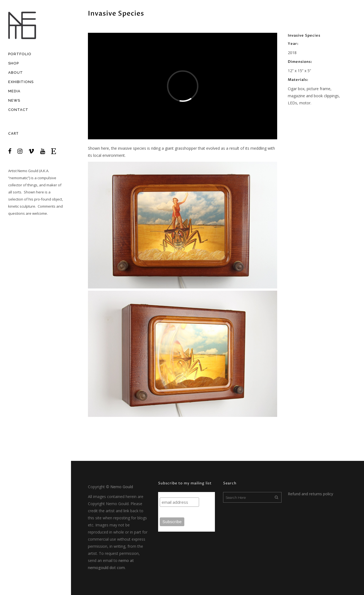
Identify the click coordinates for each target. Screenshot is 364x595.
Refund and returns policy (310, 494)
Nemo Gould (28, 171)
